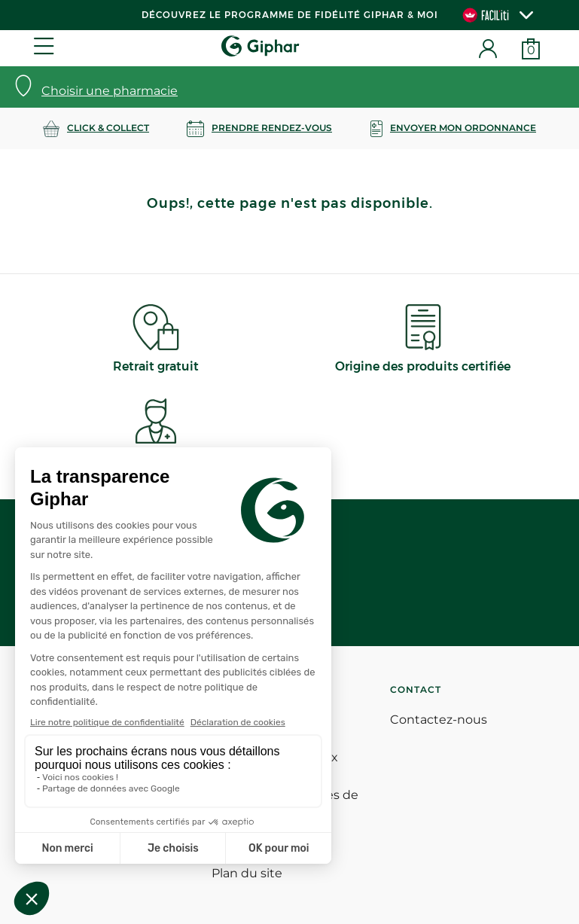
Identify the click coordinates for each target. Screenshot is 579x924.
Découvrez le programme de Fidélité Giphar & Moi (290, 15)
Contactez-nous (439, 720)
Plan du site (247, 873)
